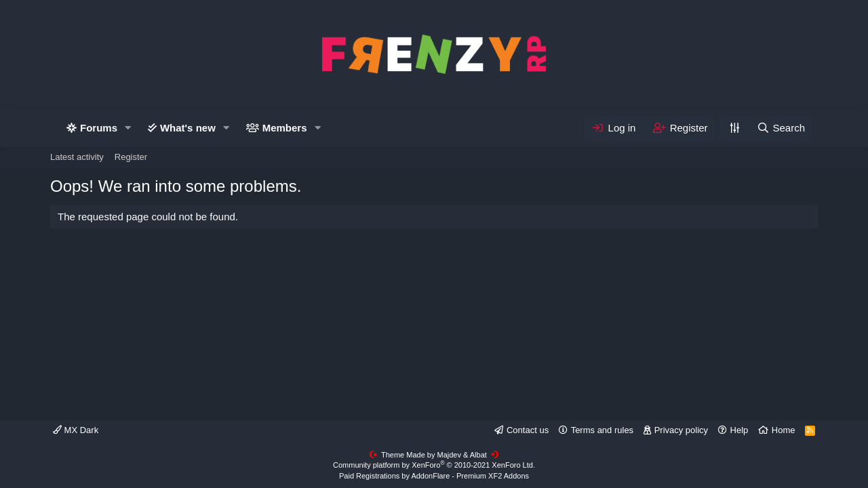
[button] (128, 128)
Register (131, 157)
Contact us (528, 430)
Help (739, 430)
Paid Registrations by (434, 476)
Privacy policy (681, 430)
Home (784, 430)
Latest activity (77, 157)
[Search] (781, 128)
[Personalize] (734, 128)
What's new (188, 128)
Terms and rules (602, 430)
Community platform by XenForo (434, 465)
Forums (99, 128)
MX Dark (76, 430)
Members (285, 128)
